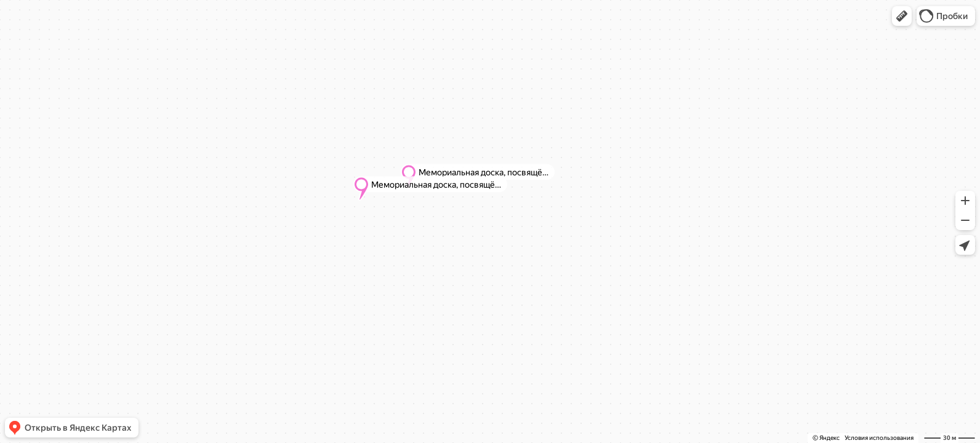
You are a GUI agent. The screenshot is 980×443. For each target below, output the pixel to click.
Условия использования (879, 438)
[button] (902, 16)
